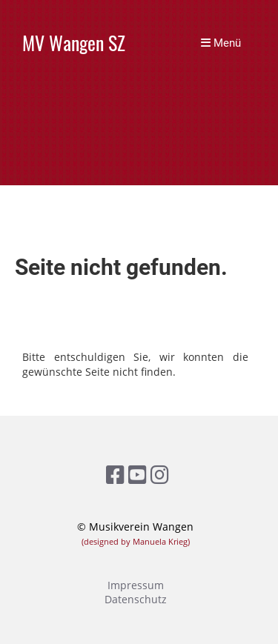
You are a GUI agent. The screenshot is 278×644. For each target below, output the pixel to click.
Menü (221, 43)
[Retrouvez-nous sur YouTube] (138, 474)
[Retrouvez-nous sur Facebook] (115, 474)
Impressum (136, 585)
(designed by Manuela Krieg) (136, 541)
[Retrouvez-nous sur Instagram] (160, 474)
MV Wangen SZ (74, 43)
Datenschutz (136, 599)
